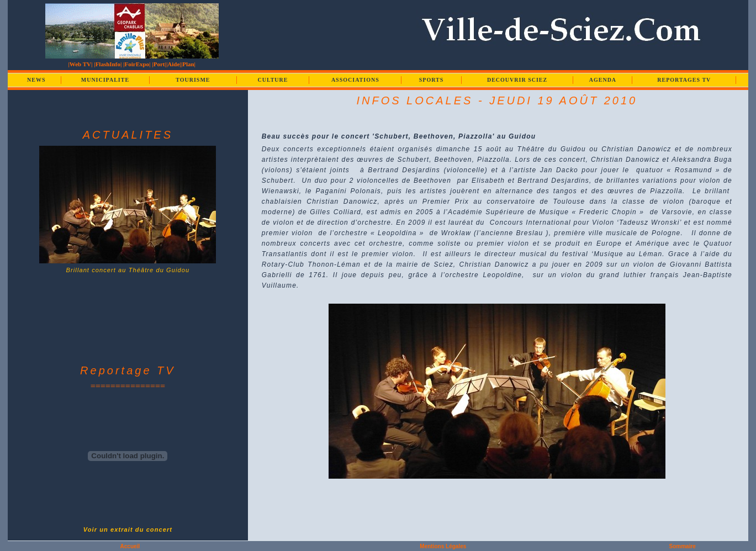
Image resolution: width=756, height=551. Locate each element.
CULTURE (273, 80)
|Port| (159, 64)
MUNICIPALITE (105, 80)
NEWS (36, 80)
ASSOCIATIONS (355, 80)
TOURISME (193, 80)
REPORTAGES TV (684, 80)
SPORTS (432, 80)
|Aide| (174, 64)
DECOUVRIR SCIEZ (517, 80)
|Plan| (188, 64)
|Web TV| (80, 64)
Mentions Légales (443, 546)
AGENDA (603, 80)
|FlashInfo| (108, 64)
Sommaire (683, 546)
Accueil (130, 546)
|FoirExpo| (137, 64)
